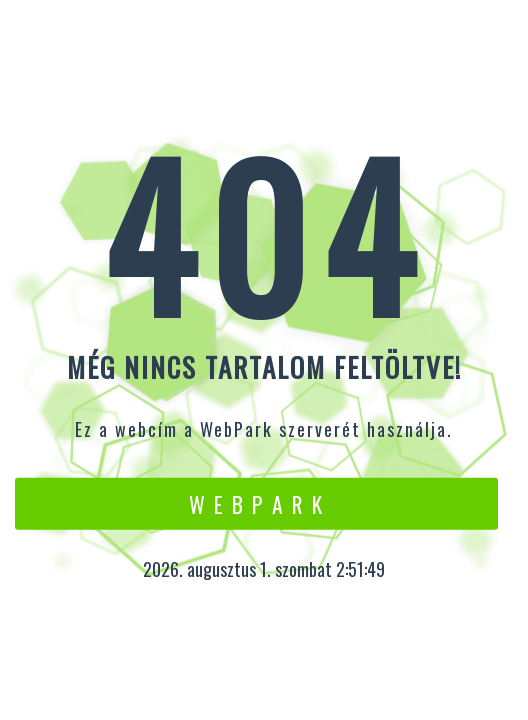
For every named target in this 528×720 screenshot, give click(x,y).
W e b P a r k (256, 503)
